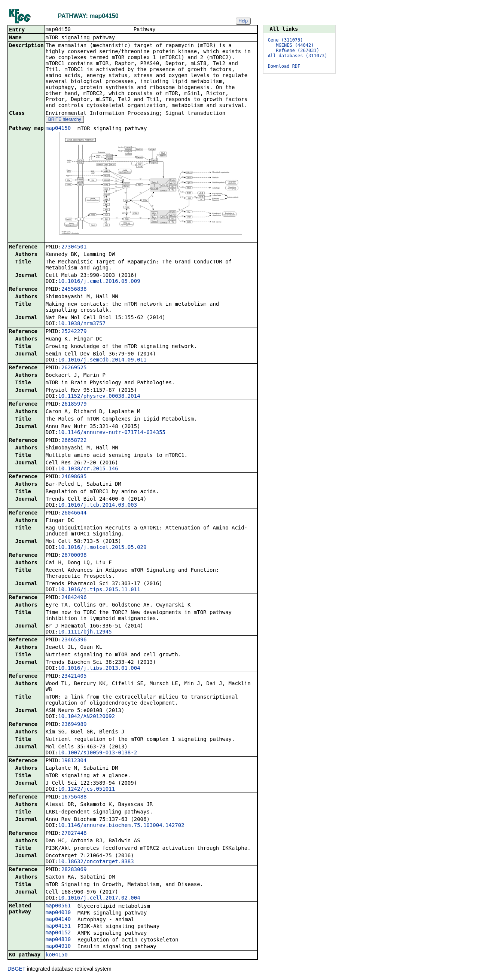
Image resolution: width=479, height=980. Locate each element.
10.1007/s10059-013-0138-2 (97, 753)
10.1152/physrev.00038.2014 (99, 397)
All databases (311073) (298, 56)
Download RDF (284, 66)
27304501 (74, 247)
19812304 (74, 761)
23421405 (74, 677)
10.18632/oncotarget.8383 (96, 862)
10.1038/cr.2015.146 (88, 469)
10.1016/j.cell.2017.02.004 (99, 898)
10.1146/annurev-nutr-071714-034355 (112, 433)
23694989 (74, 725)
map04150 (58, 129)
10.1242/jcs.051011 (86, 790)
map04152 (58, 933)
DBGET (16, 970)
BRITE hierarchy (65, 120)
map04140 (58, 920)
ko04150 (57, 955)
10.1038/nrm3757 (82, 324)
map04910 (58, 947)
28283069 (74, 870)
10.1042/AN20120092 (86, 717)
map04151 (58, 926)
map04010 (58, 913)
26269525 (74, 368)
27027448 (74, 834)
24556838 (74, 290)
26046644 (74, 513)
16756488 (74, 797)
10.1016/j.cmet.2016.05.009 (99, 282)
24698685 (74, 477)
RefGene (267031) (298, 51)
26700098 (74, 556)
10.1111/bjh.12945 (85, 632)
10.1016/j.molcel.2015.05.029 (102, 548)
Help (243, 21)
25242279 (74, 332)
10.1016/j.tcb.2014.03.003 (97, 506)
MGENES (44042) (295, 45)
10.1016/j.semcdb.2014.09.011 (102, 360)
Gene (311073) (286, 40)
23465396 (74, 640)
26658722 (74, 441)
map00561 (58, 906)
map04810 (58, 940)
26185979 (74, 404)
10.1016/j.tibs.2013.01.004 (99, 669)
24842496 (74, 598)
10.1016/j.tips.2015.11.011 (99, 590)
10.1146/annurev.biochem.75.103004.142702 (121, 826)
